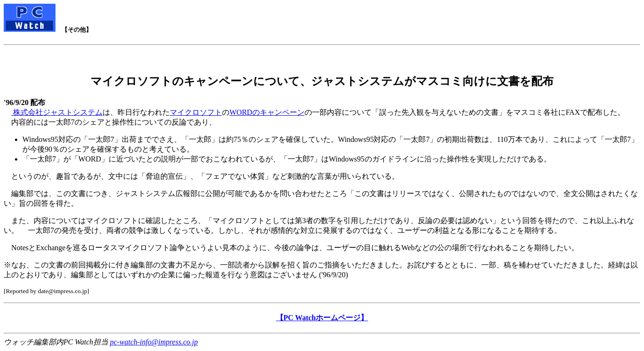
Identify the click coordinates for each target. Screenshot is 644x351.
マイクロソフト (196, 112)
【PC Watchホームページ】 (322, 318)
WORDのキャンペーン (267, 112)
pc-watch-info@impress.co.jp (154, 342)
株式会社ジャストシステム (57, 112)
